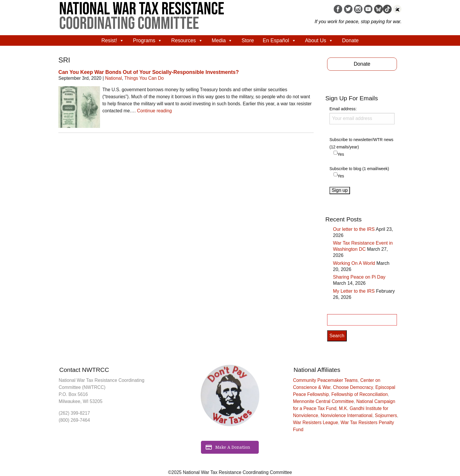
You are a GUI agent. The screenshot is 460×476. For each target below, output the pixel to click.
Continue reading (154, 111)
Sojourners (386, 415)
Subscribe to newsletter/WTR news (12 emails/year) (361, 143)
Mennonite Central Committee (323, 401)
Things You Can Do (144, 78)
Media (222, 40)
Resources (187, 40)
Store (248, 40)
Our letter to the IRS (354, 229)
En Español (280, 40)
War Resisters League (316, 422)
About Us (319, 40)
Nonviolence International (346, 415)
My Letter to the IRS (354, 291)
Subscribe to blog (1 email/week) (359, 169)
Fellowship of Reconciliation (360, 394)
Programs (148, 40)
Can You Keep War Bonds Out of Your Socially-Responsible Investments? (149, 72)
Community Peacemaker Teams (325, 380)
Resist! (113, 40)
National (113, 78)
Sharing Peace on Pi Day (359, 277)
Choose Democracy (353, 387)
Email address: (362, 115)
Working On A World (354, 263)
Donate (350, 40)
